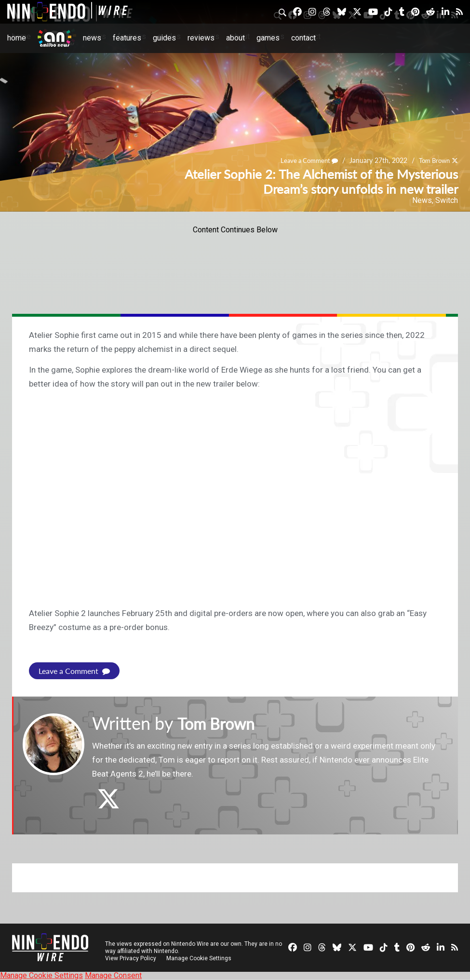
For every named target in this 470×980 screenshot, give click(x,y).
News (92, 38)
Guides (164, 38)
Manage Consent (113, 975)
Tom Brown (432, 160)
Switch (447, 200)
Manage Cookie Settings (200, 958)
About (235, 38)
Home (17, 38)
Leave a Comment (303, 160)
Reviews (201, 38)
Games (268, 38)
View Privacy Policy (131, 958)
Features (127, 38)
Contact (303, 38)
